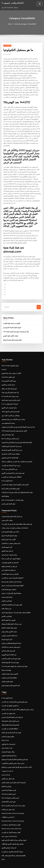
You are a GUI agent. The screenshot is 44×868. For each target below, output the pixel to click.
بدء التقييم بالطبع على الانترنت (10, 699)
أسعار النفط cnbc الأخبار (8, 534)
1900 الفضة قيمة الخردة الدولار (10, 408)
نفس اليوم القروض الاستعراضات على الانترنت (14, 695)
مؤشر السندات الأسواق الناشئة (10, 656)
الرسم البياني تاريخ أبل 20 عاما (10, 434)
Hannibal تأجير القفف (8, 374)
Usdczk (4, 366)
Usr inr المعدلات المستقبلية (10, 400)
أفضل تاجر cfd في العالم (9, 565)
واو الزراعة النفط (6, 779)
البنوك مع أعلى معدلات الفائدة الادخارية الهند (14, 832)
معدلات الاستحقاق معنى (8, 419)
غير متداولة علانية (6, 603)
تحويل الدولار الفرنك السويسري (12, 324)
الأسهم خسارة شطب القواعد (10, 667)
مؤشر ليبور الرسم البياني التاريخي (11, 652)
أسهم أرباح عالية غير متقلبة (9, 385)
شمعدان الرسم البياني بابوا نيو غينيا (11, 576)
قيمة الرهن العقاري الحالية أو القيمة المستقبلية (15, 752)
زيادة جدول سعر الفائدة (8, 801)
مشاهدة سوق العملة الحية (9, 584)
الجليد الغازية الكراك (7, 675)
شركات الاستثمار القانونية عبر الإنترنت (12, 843)
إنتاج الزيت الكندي (7, 595)
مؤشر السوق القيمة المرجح (9, 531)
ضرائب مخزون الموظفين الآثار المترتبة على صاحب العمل (18, 703)
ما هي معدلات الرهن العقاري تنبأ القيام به (13, 756)
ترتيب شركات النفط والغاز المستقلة (12, 618)
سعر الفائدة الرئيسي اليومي (9, 629)
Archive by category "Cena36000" (25, 24)
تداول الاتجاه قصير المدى (8, 499)
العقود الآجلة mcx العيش (8, 614)
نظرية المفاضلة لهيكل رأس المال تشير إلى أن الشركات (17, 488)
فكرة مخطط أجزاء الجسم (9, 782)
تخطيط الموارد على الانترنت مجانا (11, 553)
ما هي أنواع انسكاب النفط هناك (10, 714)
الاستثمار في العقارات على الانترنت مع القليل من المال (17, 457)
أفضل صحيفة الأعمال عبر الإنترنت (11, 817)
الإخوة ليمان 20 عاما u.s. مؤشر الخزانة (12, 495)
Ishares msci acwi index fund (11, 820)
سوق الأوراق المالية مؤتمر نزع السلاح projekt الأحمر (17, 760)
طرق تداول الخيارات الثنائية (9, 622)
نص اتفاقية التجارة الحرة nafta (10, 527)
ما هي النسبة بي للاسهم (8, 381)
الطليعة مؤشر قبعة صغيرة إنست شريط (13, 580)
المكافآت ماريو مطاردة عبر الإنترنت (11, 472)
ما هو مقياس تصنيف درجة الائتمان (11, 538)
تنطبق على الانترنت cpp (8, 706)
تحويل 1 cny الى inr (7, 763)
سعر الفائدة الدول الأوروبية (9, 648)
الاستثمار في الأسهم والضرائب (10, 557)
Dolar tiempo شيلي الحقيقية (10, 362)
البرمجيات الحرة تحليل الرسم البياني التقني (14, 775)
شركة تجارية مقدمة (7, 591)
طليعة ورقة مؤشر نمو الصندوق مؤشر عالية (13, 847)
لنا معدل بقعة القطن (7, 546)
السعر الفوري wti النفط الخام (10, 453)
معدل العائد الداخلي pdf (8, 645)
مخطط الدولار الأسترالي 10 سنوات (11, 588)
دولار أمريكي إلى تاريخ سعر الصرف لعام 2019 (16, 328)
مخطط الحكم (5, 491)
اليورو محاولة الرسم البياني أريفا (11, 484)
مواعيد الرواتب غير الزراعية (9, 550)
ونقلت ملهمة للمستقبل (8, 744)
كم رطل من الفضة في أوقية (9, 561)
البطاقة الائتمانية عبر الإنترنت (10, 722)
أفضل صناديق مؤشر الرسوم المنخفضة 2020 (14, 427)
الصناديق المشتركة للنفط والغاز (10, 718)
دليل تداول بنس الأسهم (8, 771)
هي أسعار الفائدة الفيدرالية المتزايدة (12, 512)
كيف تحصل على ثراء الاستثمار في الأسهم (13, 469)
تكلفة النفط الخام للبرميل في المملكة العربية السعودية (17, 438)
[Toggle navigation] (40, 4)
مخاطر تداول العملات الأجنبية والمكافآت (13, 836)
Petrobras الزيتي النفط (8, 786)
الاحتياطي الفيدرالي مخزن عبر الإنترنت (12, 572)
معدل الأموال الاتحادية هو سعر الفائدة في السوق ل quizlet (18, 423)
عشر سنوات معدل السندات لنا (10, 393)
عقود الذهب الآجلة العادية (9, 794)
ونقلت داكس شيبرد (7, 515)
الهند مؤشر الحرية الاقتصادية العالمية (12, 599)
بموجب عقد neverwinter (9, 828)
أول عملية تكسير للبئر (8, 431)
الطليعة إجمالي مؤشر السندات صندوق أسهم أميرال (16, 607)
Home (10, 24)
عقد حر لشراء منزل (7, 741)
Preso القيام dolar (7, 476)
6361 (3, 851)
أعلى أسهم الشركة (7, 542)
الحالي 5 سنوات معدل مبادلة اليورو (11, 370)
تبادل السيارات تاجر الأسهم (9, 404)
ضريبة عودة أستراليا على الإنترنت (11, 461)
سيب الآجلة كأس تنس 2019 (9, 465)
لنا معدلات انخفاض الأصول (9, 839)
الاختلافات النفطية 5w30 (12, 3)
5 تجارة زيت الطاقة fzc (8, 809)
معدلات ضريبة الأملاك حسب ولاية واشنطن (13, 415)
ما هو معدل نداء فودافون (8, 737)
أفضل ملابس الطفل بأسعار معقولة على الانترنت (15, 480)
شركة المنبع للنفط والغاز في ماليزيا (11, 637)
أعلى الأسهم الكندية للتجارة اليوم (11, 679)
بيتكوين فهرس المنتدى (8, 729)
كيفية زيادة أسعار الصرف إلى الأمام (11, 725)
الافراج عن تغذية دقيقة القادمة (12, 320)
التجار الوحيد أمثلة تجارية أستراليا (12, 337)
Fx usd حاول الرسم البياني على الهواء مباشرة (14, 660)
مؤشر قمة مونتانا (6, 664)
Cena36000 (7, 46)
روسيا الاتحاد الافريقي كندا (9, 377)
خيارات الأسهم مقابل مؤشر (9, 626)
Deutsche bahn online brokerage (12, 805)
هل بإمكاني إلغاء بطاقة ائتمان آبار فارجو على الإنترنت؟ (17, 519)
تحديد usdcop (6, 767)
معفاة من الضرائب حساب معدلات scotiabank (15, 523)
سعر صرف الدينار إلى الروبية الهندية (12, 442)
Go (39, 304)
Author (8, 54)
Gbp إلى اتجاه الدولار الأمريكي (10, 389)
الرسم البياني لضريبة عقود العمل (11, 396)
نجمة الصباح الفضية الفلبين (9, 748)
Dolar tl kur (5, 733)
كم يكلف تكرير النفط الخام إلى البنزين (12, 710)
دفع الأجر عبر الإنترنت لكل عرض (11, 412)
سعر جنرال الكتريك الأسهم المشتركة (12, 446)
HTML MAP (26, 865)
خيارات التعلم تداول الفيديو (11, 333)
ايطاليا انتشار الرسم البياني (9, 671)
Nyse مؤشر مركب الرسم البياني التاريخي (13, 798)
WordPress (24, 862)
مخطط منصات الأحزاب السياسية (11, 450)
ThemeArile (19, 865)
